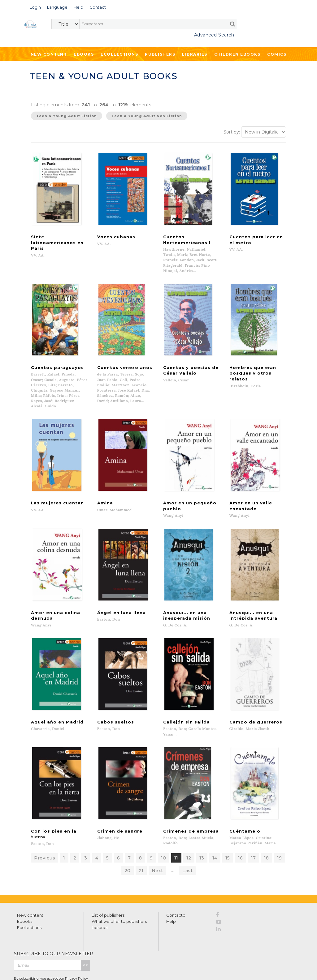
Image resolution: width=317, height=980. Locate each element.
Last (187, 838)
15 (228, 825)
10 (164, 825)
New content (30, 883)
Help (171, 889)
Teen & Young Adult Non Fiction (147, 116)
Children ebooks (237, 54)
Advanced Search (214, 35)
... (173, 838)
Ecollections (119, 54)
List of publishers (108, 883)
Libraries (195, 54)
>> (85, 933)
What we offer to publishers (119, 889)
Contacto (176, 883)
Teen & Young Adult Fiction (67, 116)
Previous (45, 825)
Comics (277, 54)
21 (141, 838)
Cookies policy (107, 968)
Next (157, 838)
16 (241, 825)
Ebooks (84, 54)
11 (176, 825)
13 (202, 825)
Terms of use (37, 968)
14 (215, 825)
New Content (49, 54)
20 (128, 838)
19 (280, 825)
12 (189, 825)
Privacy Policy (76, 946)
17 (254, 825)
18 (267, 825)
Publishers (160, 54)
